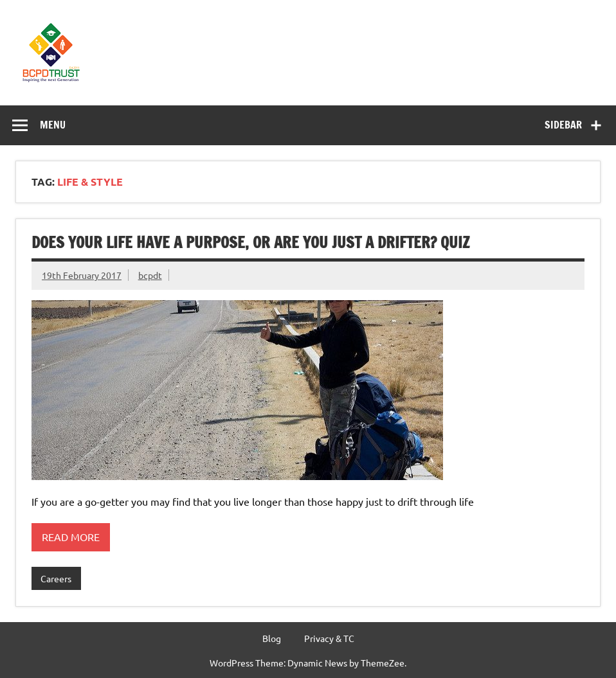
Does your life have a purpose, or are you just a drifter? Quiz (250, 242)
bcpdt (150, 275)
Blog (272, 638)
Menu (53, 125)
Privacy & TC (329, 638)
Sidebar (563, 125)
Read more (71, 537)
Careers (56, 578)
